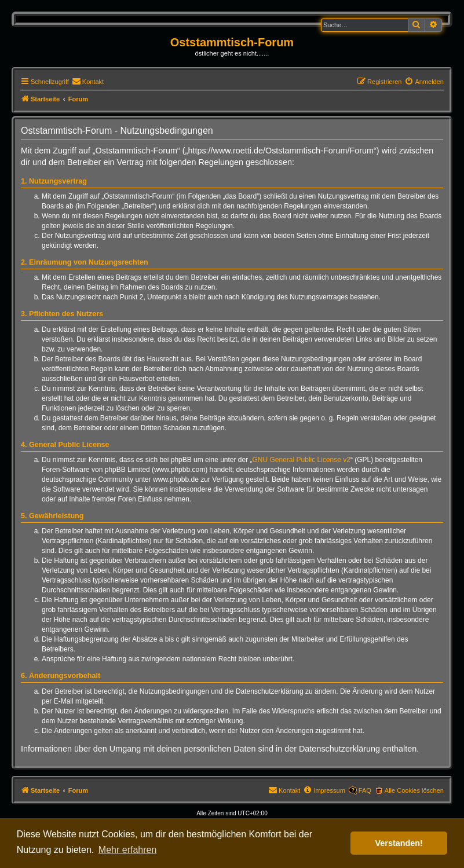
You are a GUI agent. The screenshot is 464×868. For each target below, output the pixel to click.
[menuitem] (88, 82)
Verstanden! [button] (399, 843)
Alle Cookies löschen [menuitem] (414, 790)
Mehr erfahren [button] (128, 850)
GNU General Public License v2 (302, 460)
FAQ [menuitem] (365, 790)
